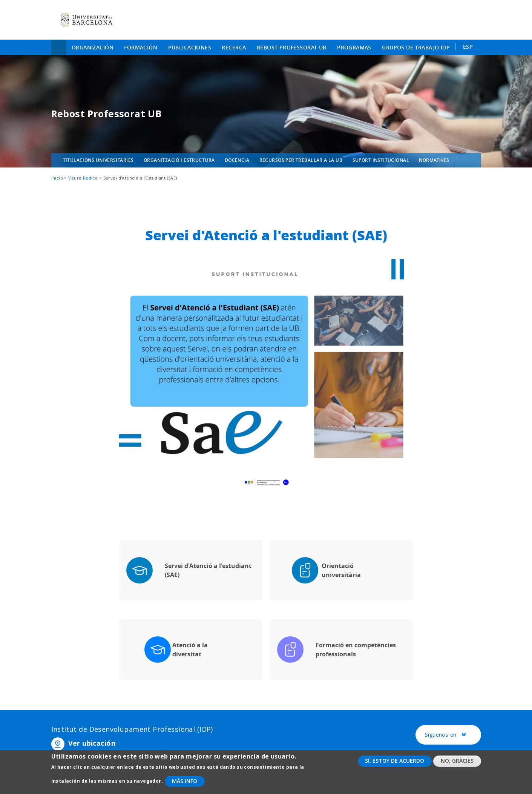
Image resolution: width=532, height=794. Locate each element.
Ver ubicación (92, 743)
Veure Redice (83, 178)
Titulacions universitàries (98, 160)
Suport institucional (381, 160)
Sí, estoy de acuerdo (395, 765)
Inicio (59, 47)
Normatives (434, 160)
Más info (185, 785)
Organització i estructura (179, 160)
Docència (237, 160)
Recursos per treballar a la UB (301, 160)
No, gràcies (457, 765)
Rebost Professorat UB (292, 47)
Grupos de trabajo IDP (416, 47)
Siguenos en (453, 735)
